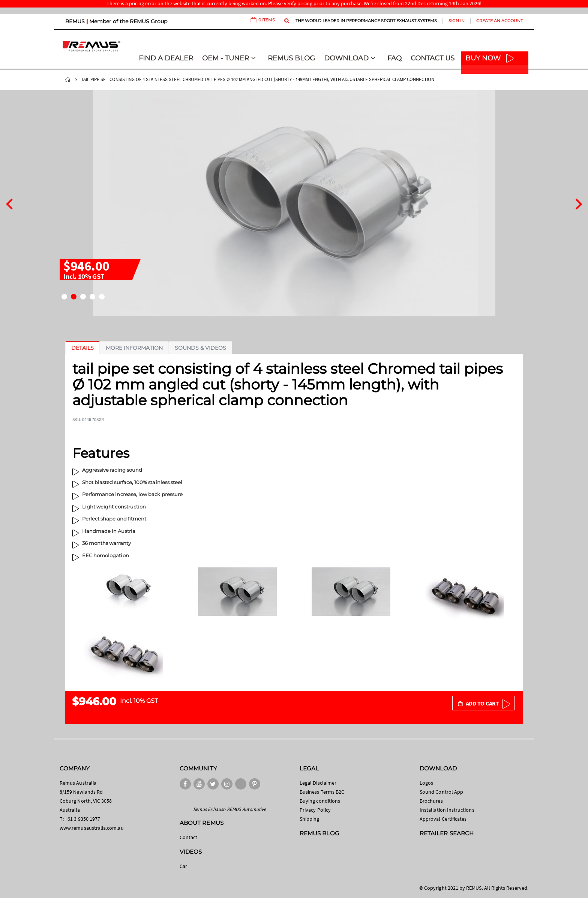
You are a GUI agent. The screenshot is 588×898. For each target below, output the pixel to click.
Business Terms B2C (322, 792)
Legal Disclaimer (318, 783)
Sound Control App (441, 792)
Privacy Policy (315, 810)
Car (183, 866)
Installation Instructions (447, 810)
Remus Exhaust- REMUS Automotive (229, 809)
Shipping (310, 819)
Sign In (457, 21)
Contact (188, 837)
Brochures (431, 801)
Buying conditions (320, 801)
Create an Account (499, 21)
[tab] (82, 348)
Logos (426, 783)
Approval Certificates (443, 819)
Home (68, 80)
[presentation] (9, 203)
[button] (64, 297)
